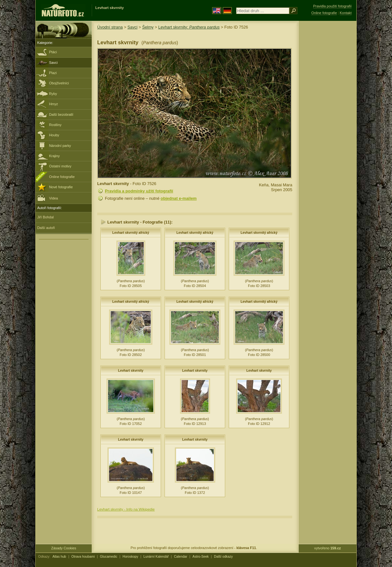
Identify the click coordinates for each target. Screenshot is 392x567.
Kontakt (346, 13)
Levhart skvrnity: (189, 27)
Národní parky (60, 146)
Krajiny (54, 156)
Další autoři (46, 228)
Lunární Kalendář (156, 557)
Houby (54, 135)
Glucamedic (109, 557)
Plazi (53, 73)
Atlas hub (59, 557)
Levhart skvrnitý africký (131, 233)
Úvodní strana (110, 27)
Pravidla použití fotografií (332, 6)
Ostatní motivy (60, 166)
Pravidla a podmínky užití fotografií (139, 191)
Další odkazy (223, 557)
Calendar (181, 557)
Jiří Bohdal (45, 217)
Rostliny (55, 125)
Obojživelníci (59, 83)
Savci (53, 63)
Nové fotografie (61, 187)
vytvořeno (328, 548)
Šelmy (148, 27)
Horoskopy (130, 557)
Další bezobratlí (61, 114)
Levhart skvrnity (131, 371)
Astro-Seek (201, 557)
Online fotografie (62, 177)
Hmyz (54, 104)
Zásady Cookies (64, 548)
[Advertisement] (328, 123)
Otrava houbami (83, 557)
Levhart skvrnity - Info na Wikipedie (126, 509)
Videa (48, 198)
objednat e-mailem (179, 198)
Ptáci (53, 52)
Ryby (53, 94)
